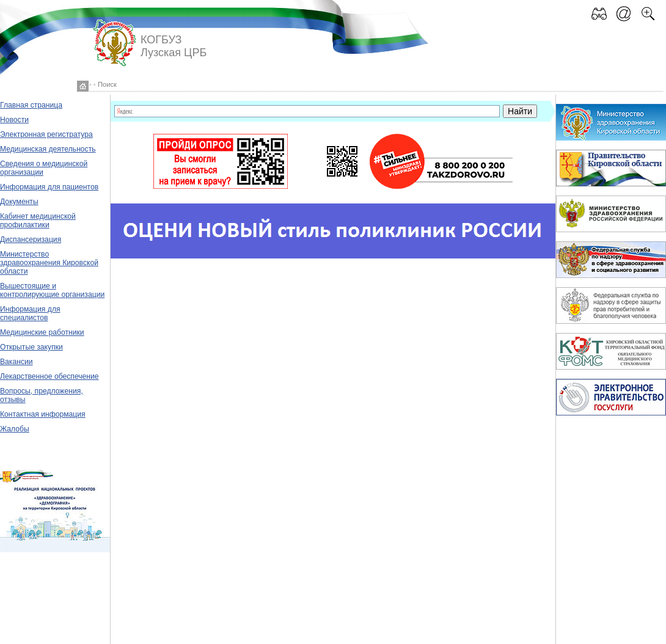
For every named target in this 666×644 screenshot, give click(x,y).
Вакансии (16, 362)
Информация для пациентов (49, 187)
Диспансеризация (31, 240)
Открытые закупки (31, 347)
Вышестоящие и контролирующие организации (52, 290)
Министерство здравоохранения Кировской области (49, 263)
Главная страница (31, 105)
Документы (19, 202)
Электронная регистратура (46, 134)
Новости (14, 120)
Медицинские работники (42, 332)
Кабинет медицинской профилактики (38, 221)
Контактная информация (43, 414)
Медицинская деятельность (48, 149)
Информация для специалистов (30, 313)
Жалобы (15, 429)
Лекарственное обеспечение (49, 376)
